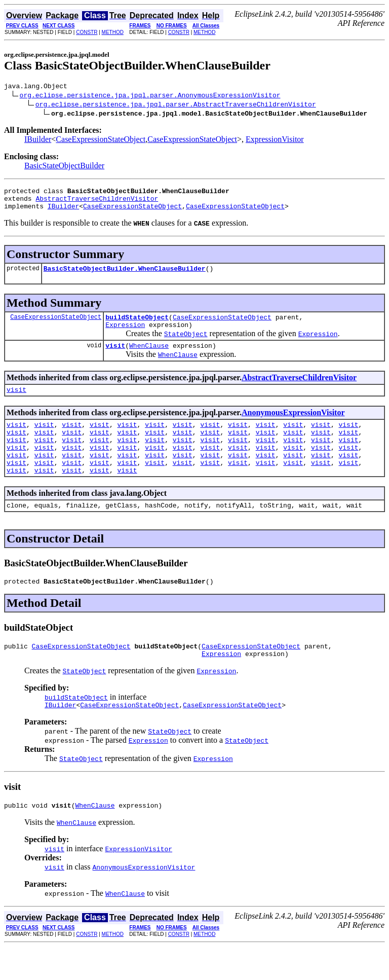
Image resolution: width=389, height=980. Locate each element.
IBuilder (38, 141)
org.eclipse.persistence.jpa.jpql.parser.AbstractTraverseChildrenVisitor (176, 105)
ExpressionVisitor (275, 141)
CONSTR (87, 32)
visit (115, 357)
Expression (125, 335)
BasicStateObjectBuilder (64, 167)
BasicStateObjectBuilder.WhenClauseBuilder (125, 276)
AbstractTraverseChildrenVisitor (97, 203)
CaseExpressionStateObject (101, 141)
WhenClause (149, 357)
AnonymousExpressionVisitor (293, 426)
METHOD (113, 32)
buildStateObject (137, 326)
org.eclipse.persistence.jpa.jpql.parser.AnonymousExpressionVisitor (150, 96)
